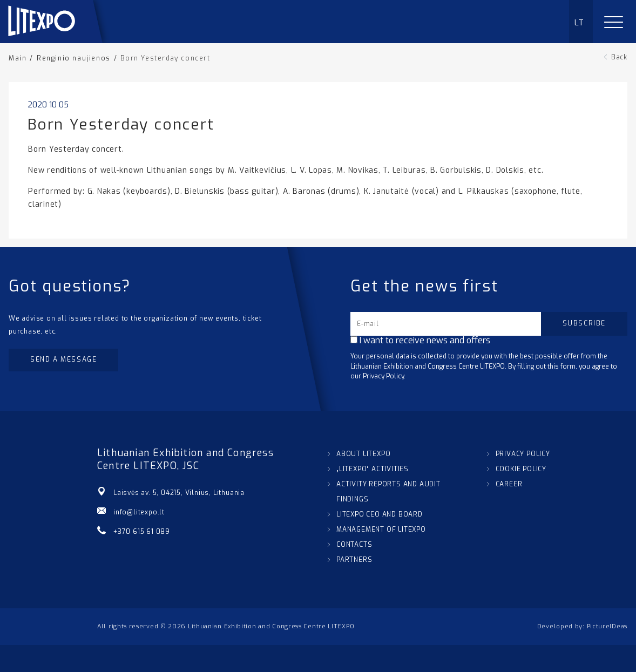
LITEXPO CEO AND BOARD (380, 514)
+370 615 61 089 (142, 532)
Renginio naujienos (74, 58)
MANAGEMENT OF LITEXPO (381, 530)
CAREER (509, 484)
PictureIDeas (607, 626)
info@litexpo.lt (139, 512)
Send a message (63, 359)
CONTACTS (354, 545)
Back (619, 57)
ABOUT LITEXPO (363, 454)
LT (580, 23)
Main (18, 58)
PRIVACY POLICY (523, 454)
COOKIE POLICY (521, 469)
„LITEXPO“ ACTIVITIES (373, 469)
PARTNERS (354, 560)
